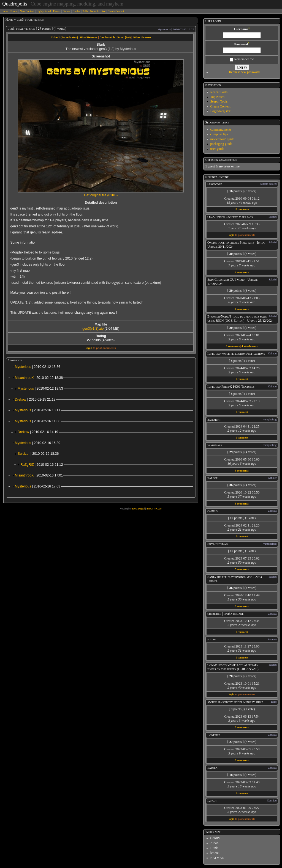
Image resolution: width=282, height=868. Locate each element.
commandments (221, 129)
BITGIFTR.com (154, 509)
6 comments (242, 309)
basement (214, 420)
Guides (76, 11)
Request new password (244, 72)
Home (5, 11)
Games (67, 11)
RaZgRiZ (42, 465)
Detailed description (101, 203)
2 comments (242, 272)
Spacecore (215, 184)
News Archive (98, 11)
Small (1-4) (124, 37)
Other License (142, 37)
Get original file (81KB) (101, 195)
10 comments (242, 209)
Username (242, 29)
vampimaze (215, 445)
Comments (15, 360)
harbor (213, 478)
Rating (101, 336)
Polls (85, 11)
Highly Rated (44, 11)
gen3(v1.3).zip (93, 329)
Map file (101, 324)
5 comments (242, 569)
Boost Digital (138, 509)
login (89, 348)
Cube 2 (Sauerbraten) (64, 37)
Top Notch (217, 97)
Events (57, 11)
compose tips (219, 134)
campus (212, 511)
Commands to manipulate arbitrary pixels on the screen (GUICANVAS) (233, 667)
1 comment (242, 379)
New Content (27, 11)
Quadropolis (15, 4)
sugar (212, 639)
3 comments (233, 346)
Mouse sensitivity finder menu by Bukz (235, 702)
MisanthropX (39, 378)
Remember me (242, 59)
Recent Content (217, 177)
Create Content (116, 11)
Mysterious (38, 367)
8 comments (242, 504)
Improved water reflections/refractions (236, 354)
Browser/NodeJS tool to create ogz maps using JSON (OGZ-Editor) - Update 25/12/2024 (240, 319)
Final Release (89, 37)
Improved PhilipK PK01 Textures (231, 387)
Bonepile (214, 735)
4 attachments (250, 346)
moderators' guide (222, 139)
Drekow (35, 399)
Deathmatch (107, 37)
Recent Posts (219, 92)
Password (242, 44)
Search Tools (219, 101)
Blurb (101, 45)
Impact (212, 801)
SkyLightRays (218, 544)
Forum (14, 11)
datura (212, 768)
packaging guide (221, 144)
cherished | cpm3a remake (226, 614)
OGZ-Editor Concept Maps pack (230, 217)
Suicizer (38, 454)
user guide (217, 149)
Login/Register (220, 111)
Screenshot (101, 56)
